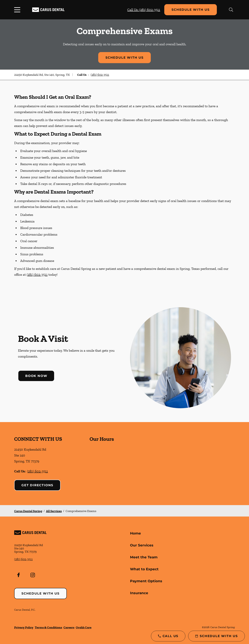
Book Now (36, 376)
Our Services (142, 545)
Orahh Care (84, 627)
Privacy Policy (24, 627)
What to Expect (144, 569)
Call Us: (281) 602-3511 (144, 10)
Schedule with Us (191, 10)
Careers (69, 627)
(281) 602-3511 (100, 75)
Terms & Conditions (48, 627)
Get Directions (37, 485)
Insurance (139, 593)
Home (135, 533)
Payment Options (146, 581)
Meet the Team (144, 557)
